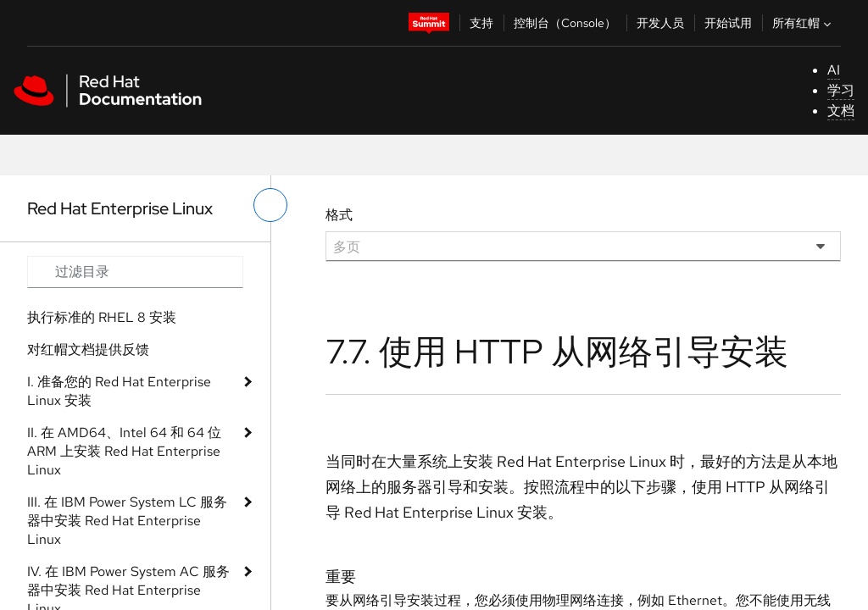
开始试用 (728, 23)
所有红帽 (804, 23)
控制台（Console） (565, 23)
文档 (841, 111)
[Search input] (135, 272)
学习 (841, 90)
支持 (481, 23)
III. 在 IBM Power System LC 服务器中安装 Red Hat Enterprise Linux (127, 521)
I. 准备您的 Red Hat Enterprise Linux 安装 (119, 391)
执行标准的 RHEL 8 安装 (102, 317)
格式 (339, 215)
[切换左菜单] (270, 205)
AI (834, 70)
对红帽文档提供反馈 (88, 349)
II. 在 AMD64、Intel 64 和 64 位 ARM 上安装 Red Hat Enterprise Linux (124, 451)
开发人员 (660, 23)
